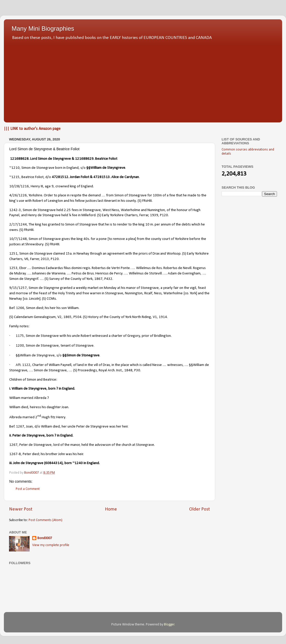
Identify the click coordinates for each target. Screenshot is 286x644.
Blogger (169, 625)
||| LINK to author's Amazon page (32, 129)
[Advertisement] (143, 80)
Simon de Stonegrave (38, 168)
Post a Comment (28, 489)
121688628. (20, 159)
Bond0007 (45, 538)
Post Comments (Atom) (45, 520)
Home (111, 509)
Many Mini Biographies (43, 28)
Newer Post (21, 509)
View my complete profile (51, 545)
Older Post (200, 509)
